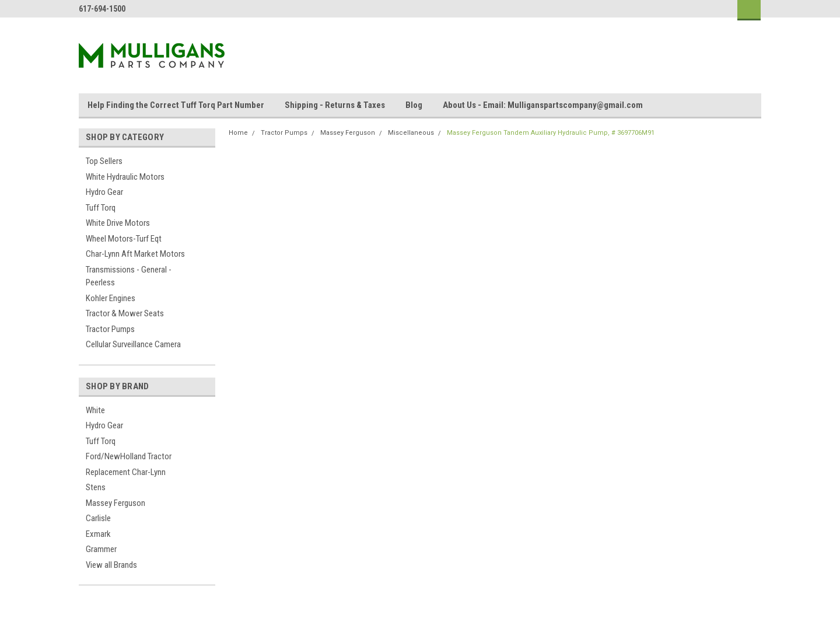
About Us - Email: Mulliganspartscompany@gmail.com (543, 105)
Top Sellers (104, 161)
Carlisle (98, 518)
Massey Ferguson (116, 503)
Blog (414, 105)
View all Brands (111, 565)
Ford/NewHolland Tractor (129, 456)
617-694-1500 (102, 9)
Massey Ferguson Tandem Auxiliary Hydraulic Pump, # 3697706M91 (551, 133)
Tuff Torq (101, 208)
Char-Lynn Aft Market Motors (135, 254)
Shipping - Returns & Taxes (335, 105)
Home (238, 133)
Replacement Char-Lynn (126, 472)
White (95, 410)
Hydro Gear (104, 192)
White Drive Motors (118, 223)
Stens (96, 487)
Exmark (98, 534)
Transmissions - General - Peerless (129, 276)
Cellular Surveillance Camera (133, 344)
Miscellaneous (411, 133)
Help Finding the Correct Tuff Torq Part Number (176, 105)
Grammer (101, 549)
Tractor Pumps (110, 329)
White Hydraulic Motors (125, 177)
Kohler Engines (111, 298)
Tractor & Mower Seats (125, 313)
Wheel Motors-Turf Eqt (124, 239)
